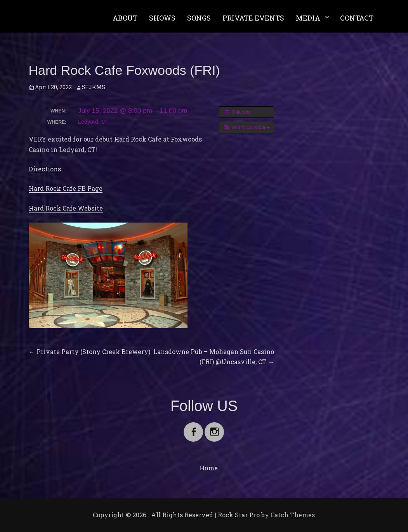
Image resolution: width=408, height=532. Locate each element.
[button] (247, 128)
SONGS (199, 18)
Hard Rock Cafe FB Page (66, 188)
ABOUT (125, 18)
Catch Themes (293, 515)
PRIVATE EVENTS (253, 18)
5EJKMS (94, 87)
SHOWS (162, 18)
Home (209, 468)
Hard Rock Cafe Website (66, 208)
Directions (45, 169)
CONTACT (357, 18)
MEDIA (308, 18)
